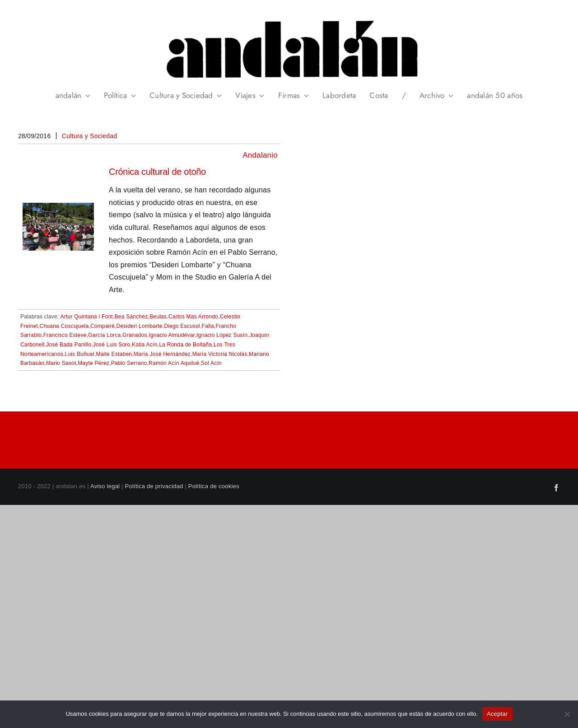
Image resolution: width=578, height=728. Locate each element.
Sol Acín (211, 363)
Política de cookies (214, 486)
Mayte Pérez (93, 363)
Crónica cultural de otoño (157, 172)
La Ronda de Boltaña (185, 345)
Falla (208, 326)
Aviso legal (105, 486)
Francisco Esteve (65, 335)
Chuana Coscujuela (64, 326)
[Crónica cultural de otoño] (58, 209)
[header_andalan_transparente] (289, 18)
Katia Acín (144, 345)
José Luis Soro (112, 345)
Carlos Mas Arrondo (193, 317)
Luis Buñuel (80, 354)
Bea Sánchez (131, 317)
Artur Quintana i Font (87, 317)
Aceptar (497, 714)
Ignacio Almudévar (172, 335)
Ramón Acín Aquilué (174, 363)
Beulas (158, 317)
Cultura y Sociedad (90, 136)
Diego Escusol (182, 326)
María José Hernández (162, 354)
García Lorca (104, 335)
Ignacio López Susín (222, 335)
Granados (135, 335)
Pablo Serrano (129, 363)
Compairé (103, 326)
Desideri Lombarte (139, 326)
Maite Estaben (114, 354)
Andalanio (260, 155)
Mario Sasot (61, 363)
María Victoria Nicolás (220, 354)
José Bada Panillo (69, 345)
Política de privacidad (154, 486)
